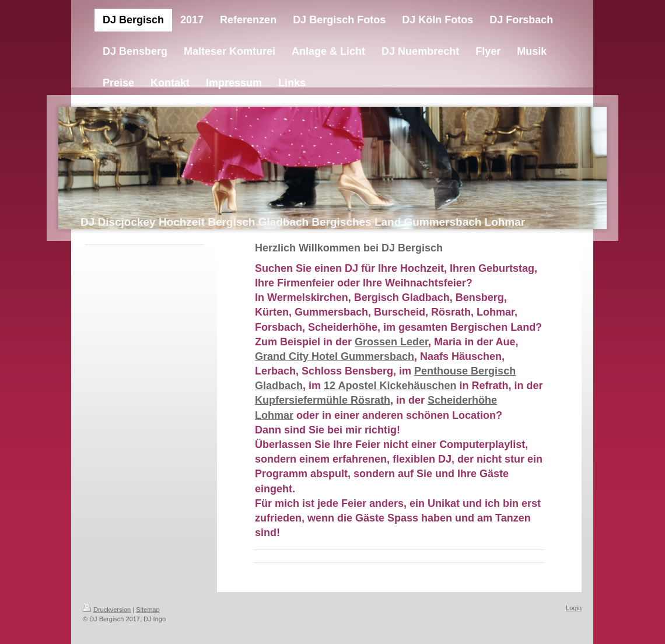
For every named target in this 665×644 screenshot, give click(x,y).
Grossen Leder (391, 342)
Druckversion (107, 610)
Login (574, 608)
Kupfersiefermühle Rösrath (323, 400)
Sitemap (148, 610)
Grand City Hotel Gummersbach (335, 356)
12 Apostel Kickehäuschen (390, 386)
